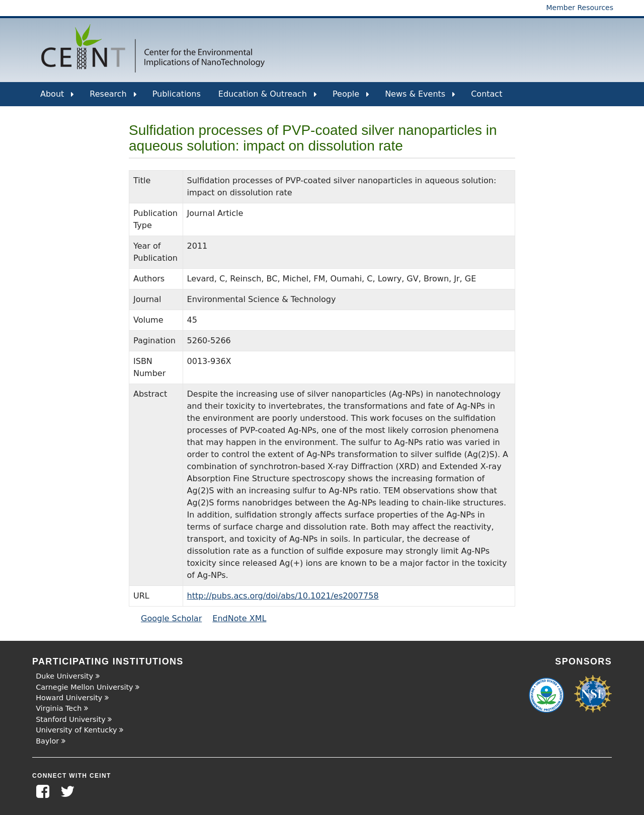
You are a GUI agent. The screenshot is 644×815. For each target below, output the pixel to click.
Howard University (69, 698)
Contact (487, 94)
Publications (177, 94)
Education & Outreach (268, 98)
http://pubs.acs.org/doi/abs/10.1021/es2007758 (283, 596)
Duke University (64, 676)
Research (113, 98)
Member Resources (580, 8)
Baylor (47, 741)
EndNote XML (239, 618)
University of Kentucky (76, 730)
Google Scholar (171, 618)
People (351, 98)
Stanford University (71, 719)
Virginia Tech (59, 708)
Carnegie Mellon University (84, 687)
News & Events (420, 98)
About (57, 98)
